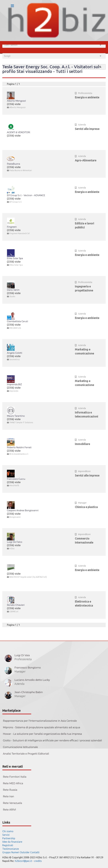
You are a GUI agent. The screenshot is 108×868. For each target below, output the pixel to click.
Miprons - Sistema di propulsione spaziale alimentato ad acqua (42, 727)
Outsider (25, 852)
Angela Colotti (15, 353)
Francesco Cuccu (16, 479)
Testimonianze (11, 849)
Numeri (15, 852)
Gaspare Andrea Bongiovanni (23, 510)
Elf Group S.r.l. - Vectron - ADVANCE (26, 195)
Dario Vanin (13, 290)
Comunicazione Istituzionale (20, 747)
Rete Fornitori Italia (15, 777)
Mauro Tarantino (16, 416)
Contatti (35, 852)
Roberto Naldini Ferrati (19, 447)
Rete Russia (10, 790)
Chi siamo (8, 831)
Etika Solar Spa (15, 258)
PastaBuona (13, 164)
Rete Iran (8, 796)
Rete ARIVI (9, 810)
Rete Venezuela (12, 803)
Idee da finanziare (12, 842)
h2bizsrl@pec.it (23, 861)
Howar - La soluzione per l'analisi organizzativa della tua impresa (42, 734)
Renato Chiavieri (16, 605)
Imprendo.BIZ (14, 384)
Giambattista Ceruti (17, 321)
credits (38, 861)
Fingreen (12, 227)
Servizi (6, 835)
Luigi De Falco (15, 542)
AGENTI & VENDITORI (19, 132)
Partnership (9, 838)
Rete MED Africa (13, 783)
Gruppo (6, 852)
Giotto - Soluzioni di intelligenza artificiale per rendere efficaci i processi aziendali (52, 740)
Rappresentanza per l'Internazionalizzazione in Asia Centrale (40, 721)
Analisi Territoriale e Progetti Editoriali (26, 754)
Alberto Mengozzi (16, 101)
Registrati (8, 845)
